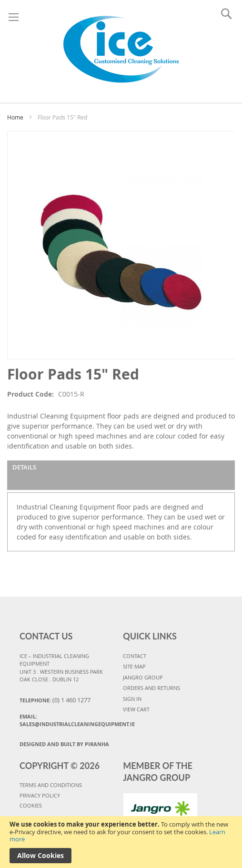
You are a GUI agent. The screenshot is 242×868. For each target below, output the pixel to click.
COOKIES (31, 805)
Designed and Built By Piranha (64, 744)
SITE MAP (134, 666)
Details (24, 467)
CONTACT (135, 656)
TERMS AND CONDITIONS (51, 785)
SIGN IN (132, 699)
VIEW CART (136, 709)
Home (15, 117)
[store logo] (121, 49)
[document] (121, 842)
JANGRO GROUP (143, 677)
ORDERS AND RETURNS (151, 688)
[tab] (121, 475)
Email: (69, 720)
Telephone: (55, 700)
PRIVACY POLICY (40, 795)
